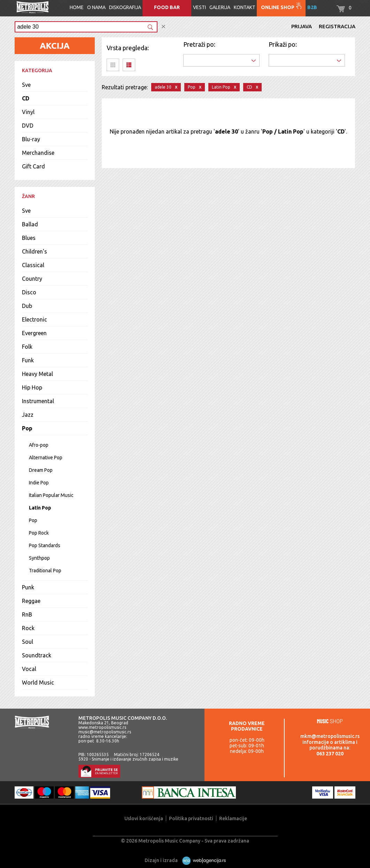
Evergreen (34, 333)
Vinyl (28, 112)
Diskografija (125, 7)
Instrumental (38, 401)
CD (26, 98)
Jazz (28, 415)
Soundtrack (37, 655)
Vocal (29, 669)
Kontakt (245, 7)
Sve (26, 85)
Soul (28, 642)
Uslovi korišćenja (144, 818)
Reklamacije (233, 818)
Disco (29, 292)
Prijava (302, 26)
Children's (34, 251)
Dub (27, 306)
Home (77, 7)
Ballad (30, 224)
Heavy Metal (37, 374)
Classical (33, 265)
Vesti (199, 7)
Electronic (34, 319)
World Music (38, 682)
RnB (27, 614)
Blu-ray (31, 139)
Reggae (31, 601)
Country (32, 279)
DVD (28, 126)
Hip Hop (32, 387)
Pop (27, 428)
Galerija (220, 7)
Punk (28, 587)
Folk (27, 347)
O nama (96, 7)
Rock (28, 628)
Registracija (337, 26)
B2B (312, 7)
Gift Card (33, 166)
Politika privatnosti (191, 818)
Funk (28, 360)
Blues (29, 238)
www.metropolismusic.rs (102, 727)
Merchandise (38, 153)
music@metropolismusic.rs (105, 732)
